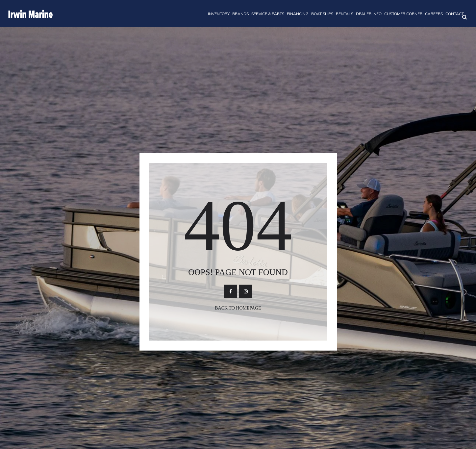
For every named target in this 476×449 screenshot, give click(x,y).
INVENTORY (219, 14)
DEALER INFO (369, 14)
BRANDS (240, 14)
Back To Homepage (238, 308)
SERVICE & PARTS (268, 14)
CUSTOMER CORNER (403, 14)
